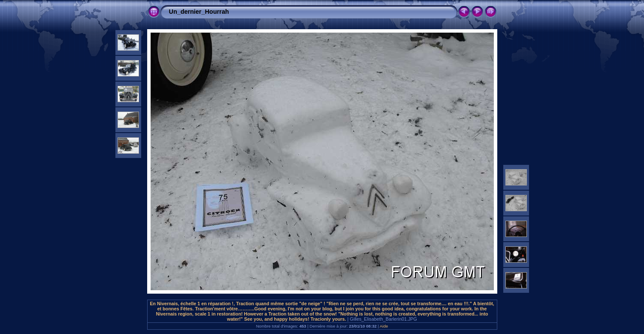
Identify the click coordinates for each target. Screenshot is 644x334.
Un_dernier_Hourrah (199, 12)
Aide (384, 326)
